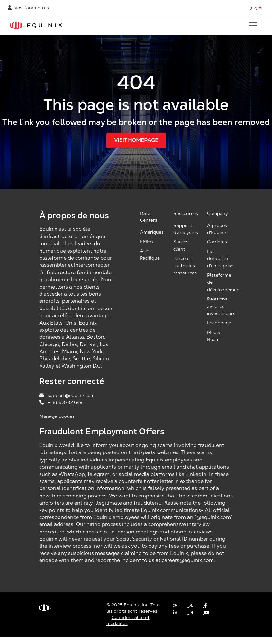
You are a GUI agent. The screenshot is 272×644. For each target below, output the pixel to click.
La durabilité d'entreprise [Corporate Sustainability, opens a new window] (220, 259)
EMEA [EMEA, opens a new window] (147, 241)
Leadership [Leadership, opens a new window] (219, 323)
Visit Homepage (136, 140)
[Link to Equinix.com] (36, 25)
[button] (256, 8)
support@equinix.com (67, 395)
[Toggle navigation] (253, 25)
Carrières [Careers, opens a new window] (217, 242)
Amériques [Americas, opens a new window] (152, 232)
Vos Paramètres (28, 8)
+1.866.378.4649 (61, 402)
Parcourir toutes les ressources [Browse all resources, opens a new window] (185, 266)
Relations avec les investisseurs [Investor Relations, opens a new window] (221, 306)
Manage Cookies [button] (57, 416)
